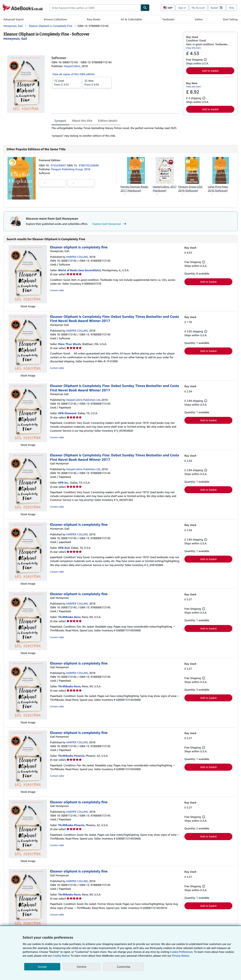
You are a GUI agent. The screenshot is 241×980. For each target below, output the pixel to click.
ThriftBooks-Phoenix (71, 756)
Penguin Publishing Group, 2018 (71, 169)
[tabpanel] (116, 132)
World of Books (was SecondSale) (79, 270)
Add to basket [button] (210, 71)
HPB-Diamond (67, 413)
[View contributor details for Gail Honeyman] (15, 39)
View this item (194, 48)
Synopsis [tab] (60, 121)
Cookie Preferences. (182, 952)
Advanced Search (14, 19)
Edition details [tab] (108, 121)
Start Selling (230, 19)
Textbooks (168, 19)
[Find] (145, 8)
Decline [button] (82, 967)
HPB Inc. (64, 483)
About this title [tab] (82, 121)
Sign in (182, 8)
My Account (198, 8)
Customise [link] (124, 967)
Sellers (199, 19)
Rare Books (94, 19)
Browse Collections (55, 19)
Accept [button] (42, 967)
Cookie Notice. (61, 956)
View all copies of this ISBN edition (73, 74)
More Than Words (69, 344)
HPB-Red (64, 548)
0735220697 (59, 165)
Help (232, 8)
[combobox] (95, 8)
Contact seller (57, 290)
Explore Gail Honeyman (110, 224)
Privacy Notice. (181, 956)
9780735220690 (89, 165)
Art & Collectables (131, 19)
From (67, 82)
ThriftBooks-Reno (69, 617)
